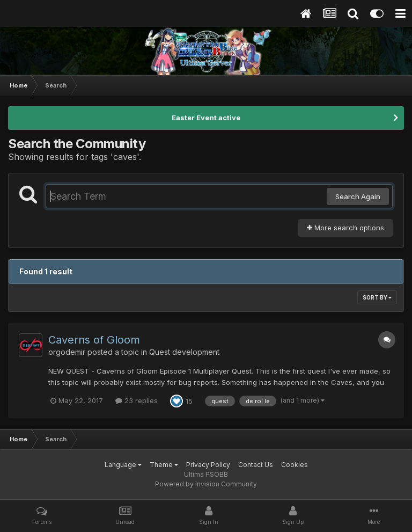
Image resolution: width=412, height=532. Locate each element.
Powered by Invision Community (206, 484)
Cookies (295, 465)
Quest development (184, 352)
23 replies (137, 400)
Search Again (358, 196)
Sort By (377, 297)
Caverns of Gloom (94, 340)
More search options (345, 228)
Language (123, 465)
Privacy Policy (208, 465)
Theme (164, 465)
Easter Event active (206, 118)
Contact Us (256, 465)
